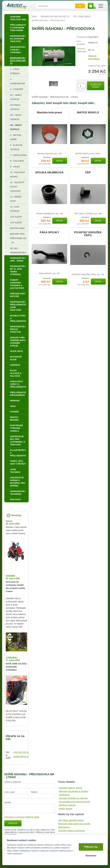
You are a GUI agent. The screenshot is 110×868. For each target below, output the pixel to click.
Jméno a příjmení (13, 782)
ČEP (88, 173)
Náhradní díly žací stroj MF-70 (55, 16)
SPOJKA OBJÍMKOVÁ (49, 173)
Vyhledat (80, 6)
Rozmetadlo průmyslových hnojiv (74, 802)
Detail (60, 161)
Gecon (9, 521)
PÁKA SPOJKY (49, 232)
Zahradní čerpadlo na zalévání (73, 798)
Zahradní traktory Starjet (70, 788)
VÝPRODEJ (12, 657)
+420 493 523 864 (22, 752)
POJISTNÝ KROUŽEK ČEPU (88, 234)
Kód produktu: (81, 43)
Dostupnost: (82, 37)
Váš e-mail (9, 792)
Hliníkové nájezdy (67, 805)
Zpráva (8, 802)
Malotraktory (64, 827)
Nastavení (91, 856)
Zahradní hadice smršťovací (72, 831)
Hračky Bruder (66, 808)
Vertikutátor (64, 795)
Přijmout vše (91, 847)
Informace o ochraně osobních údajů (22, 817)
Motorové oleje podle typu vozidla (74, 824)
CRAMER (10, 576)
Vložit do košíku (96, 86)
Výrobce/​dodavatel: (82, 50)
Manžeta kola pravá (49, 112)
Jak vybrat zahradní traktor (71, 820)
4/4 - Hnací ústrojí (82, 16)
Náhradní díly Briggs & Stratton (74, 791)
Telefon (34, 792)
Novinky (16, 515)
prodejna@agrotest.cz (24, 756)
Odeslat (13, 823)
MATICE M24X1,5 (88, 112)
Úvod (34, 16)
